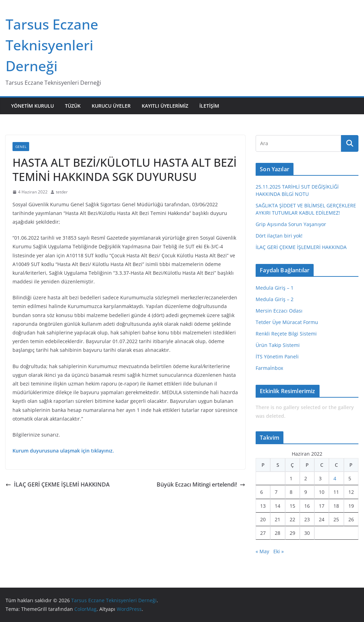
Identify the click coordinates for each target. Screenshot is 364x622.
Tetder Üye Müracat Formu (287, 322)
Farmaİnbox (269, 368)
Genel (21, 147)
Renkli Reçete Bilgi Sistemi (286, 334)
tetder (62, 192)
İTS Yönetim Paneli (277, 356)
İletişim (209, 106)
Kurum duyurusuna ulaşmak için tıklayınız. (63, 451)
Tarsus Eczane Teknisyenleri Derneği (52, 45)
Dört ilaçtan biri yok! (279, 236)
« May (262, 551)
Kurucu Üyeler (111, 106)
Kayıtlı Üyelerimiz (165, 106)
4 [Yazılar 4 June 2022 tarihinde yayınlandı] (335, 478)
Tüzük (73, 106)
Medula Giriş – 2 (275, 299)
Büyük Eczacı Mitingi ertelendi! (201, 484)
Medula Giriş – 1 (275, 288)
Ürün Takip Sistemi (278, 345)
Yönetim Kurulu (32, 106)
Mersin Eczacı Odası (279, 311)
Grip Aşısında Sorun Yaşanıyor (291, 224)
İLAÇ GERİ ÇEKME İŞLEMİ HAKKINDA (58, 484)
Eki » (279, 551)
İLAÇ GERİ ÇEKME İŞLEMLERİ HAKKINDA (301, 247)
